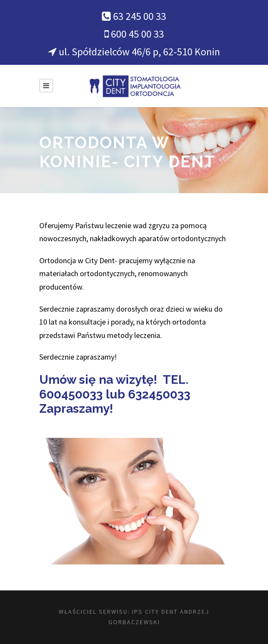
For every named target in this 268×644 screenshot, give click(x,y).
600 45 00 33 (137, 34)
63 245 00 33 (140, 16)
